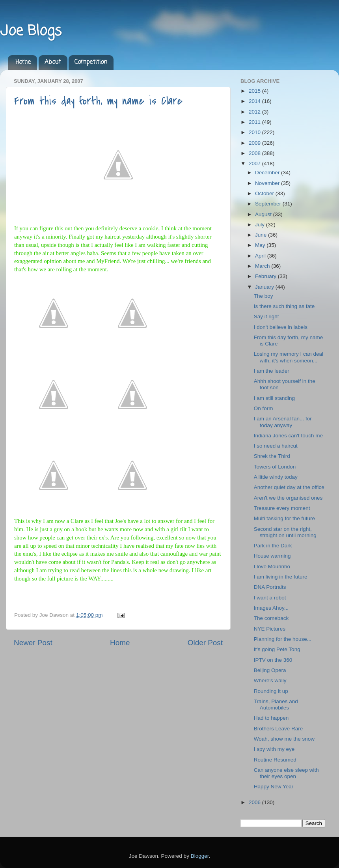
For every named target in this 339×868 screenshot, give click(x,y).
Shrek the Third (272, 456)
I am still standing (274, 398)
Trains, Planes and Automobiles (276, 705)
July (261, 225)
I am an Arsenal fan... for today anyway (283, 422)
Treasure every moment (282, 508)
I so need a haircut (276, 446)
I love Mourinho (272, 567)
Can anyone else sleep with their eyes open (286, 773)
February (266, 276)
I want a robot (270, 598)
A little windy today (276, 477)
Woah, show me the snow (284, 739)
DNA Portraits (270, 587)
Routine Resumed (275, 760)
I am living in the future (281, 577)
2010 (255, 132)
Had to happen (271, 718)
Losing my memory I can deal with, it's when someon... (289, 357)
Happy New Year (274, 787)
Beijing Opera (270, 670)
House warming (272, 556)
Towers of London (275, 467)
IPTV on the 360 (273, 660)
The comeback (271, 618)
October (265, 193)
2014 (255, 101)
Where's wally (270, 680)
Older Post (205, 643)
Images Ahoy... (271, 608)
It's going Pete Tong (277, 649)
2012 (255, 112)
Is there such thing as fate (284, 306)
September (269, 204)
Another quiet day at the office (289, 487)
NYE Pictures (270, 629)
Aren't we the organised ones (288, 498)
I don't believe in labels (281, 327)
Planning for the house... (283, 639)
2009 (255, 143)
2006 (255, 802)
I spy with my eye (274, 749)
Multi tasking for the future (284, 518)
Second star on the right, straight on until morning (285, 532)
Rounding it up (271, 691)
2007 (255, 163)
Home (23, 62)
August (264, 214)
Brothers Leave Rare (278, 729)
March (263, 266)
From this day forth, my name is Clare (98, 101)
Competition (91, 62)
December (268, 173)
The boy (264, 296)
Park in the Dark (273, 546)
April (261, 256)
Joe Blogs (31, 31)
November (268, 183)
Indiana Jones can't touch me (288, 436)
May (261, 245)
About (53, 62)
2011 (255, 122)
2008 (255, 153)
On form (264, 408)
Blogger (200, 856)
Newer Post (33, 643)
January (265, 287)
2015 (255, 91)
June (262, 235)
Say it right (266, 316)
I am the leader (272, 371)
